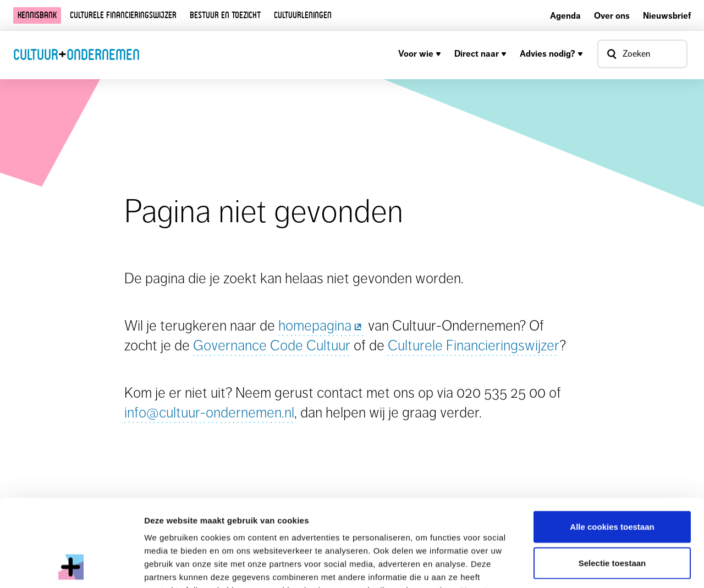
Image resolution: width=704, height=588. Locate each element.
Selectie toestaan (612, 481)
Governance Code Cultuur (272, 345)
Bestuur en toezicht (225, 15)
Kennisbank (37, 15)
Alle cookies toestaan (612, 445)
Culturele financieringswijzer (123, 15)
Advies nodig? (551, 54)
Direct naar (480, 54)
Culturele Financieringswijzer (474, 345)
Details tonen (594, 566)
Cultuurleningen (303, 15)
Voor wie (420, 54)
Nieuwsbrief (667, 16)
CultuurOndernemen (76, 54)
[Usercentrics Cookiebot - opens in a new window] (71, 567)
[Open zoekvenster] (642, 54)
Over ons (612, 16)
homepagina (321, 325)
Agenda (565, 16)
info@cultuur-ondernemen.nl (209, 412)
